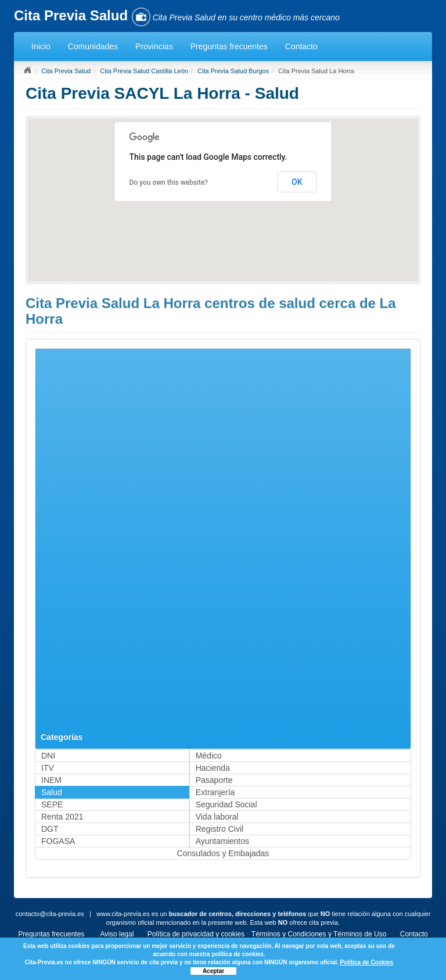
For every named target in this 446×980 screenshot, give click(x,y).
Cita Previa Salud (66, 71)
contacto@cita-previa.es (50, 914)
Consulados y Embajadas (223, 853)
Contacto (301, 47)
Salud (52, 792)
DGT (50, 829)
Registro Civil (220, 829)
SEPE (52, 804)
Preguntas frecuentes (229, 47)
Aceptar (213, 971)
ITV (48, 768)
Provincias (154, 47)
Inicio (41, 47)
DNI (48, 756)
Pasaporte (214, 780)
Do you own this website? (169, 183)
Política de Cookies (367, 962)
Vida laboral (217, 817)
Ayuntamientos (222, 841)
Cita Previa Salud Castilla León (144, 71)
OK (297, 182)
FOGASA (58, 841)
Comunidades (93, 47)
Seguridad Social (226, 804)
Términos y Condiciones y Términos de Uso (319, 934)
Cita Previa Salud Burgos (233, 71)
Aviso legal (117, 934)
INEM (51, 780)
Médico (209, 756)
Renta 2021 (62, 817)
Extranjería (215, 792)
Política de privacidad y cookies (196, 934)
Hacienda (213, 768)
